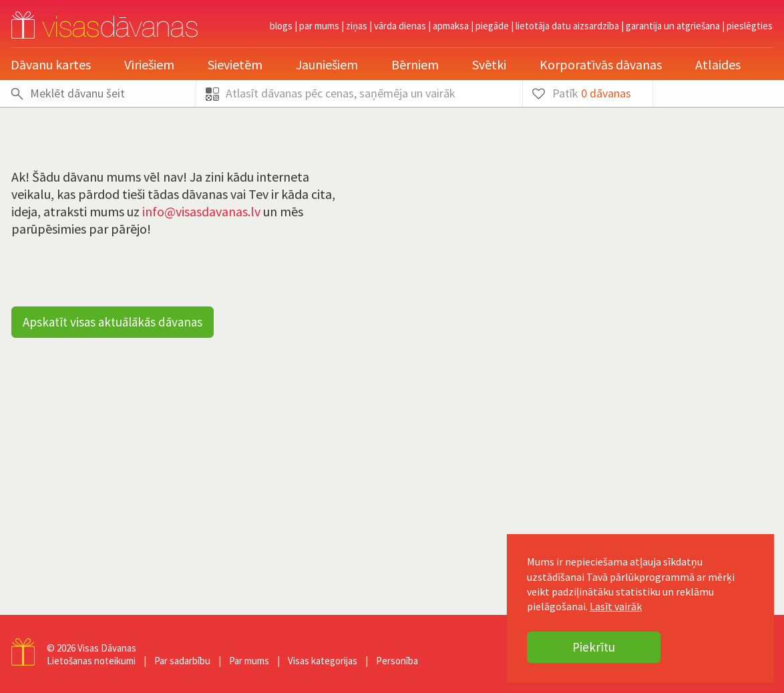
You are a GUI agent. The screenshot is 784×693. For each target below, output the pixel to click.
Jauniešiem (327, 64)
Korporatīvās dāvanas (601, 64)
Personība (397, 661)
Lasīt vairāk (616, 606)
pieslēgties (750, 26)
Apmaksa (451, 26)
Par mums (319, 26)
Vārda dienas (400, 26)
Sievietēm (235, 64)
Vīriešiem (149, 64)
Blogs (281, 26)
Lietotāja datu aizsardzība (567, 26)
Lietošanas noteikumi (91, 661)
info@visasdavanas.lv (201, 211)
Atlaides (718, 64)
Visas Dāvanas (107, 648)
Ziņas (357, 26)
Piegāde (492, 26)
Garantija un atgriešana (673, 26)
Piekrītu (594, 647)
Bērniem (415, 64)
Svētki (489, 64)
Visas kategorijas (323, 661)
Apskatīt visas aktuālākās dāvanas (113, 322)
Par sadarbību (182, 661)
